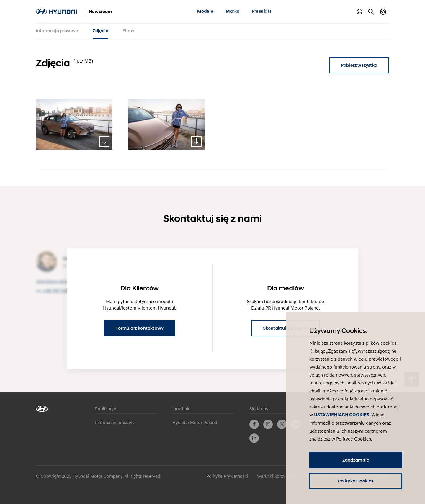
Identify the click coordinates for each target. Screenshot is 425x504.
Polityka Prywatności (227, 476)
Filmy (128, 31)
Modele (205, 11)
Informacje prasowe (115, 422)
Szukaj (371, 12)
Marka (233, 11)
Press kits (262, 11)
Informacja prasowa (57, 31)
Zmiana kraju (383, 12)
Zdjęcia (100, 31)
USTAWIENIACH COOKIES (342, 415)
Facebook (254, 424)
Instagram (268, 424)
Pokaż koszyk (359, 12)
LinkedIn (254, 438)
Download (104, 141)
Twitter (282, 424)
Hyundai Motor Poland (195, 422)
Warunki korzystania (277, 476)
